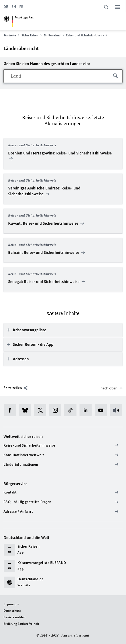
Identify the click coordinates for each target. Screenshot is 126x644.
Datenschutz (12, 611)
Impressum (11, 604)
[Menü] (117, 7)
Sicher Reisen (31, 35)
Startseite (11, 35)
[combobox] (63, 76)
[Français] (21, 7)
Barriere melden (15, 617)
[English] (14, 7)
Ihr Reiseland (54, 35)
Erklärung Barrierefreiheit (21, 624)
